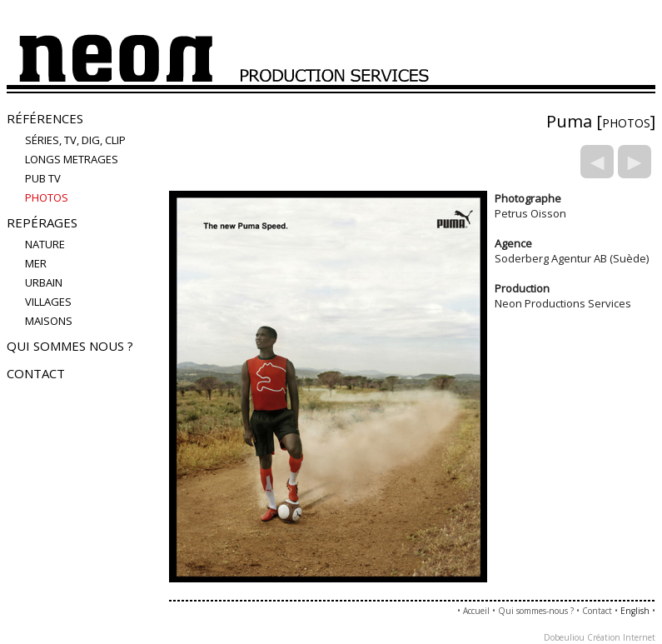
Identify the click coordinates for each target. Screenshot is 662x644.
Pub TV (43, 178)
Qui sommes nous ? (70, 346)
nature (45, 244)
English (635, 611)
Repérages (42, 222)
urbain (44, 282)
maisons (49, 321)
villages (48, 302)
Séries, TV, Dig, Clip (75, 140)
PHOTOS (47, 197)
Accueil (476, 611)
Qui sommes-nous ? (536, 611)
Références (45, 118)
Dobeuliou (564, 637)
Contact (36, 373)
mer (36, 263)
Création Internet (621, 637)
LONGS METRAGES (72, 159)
